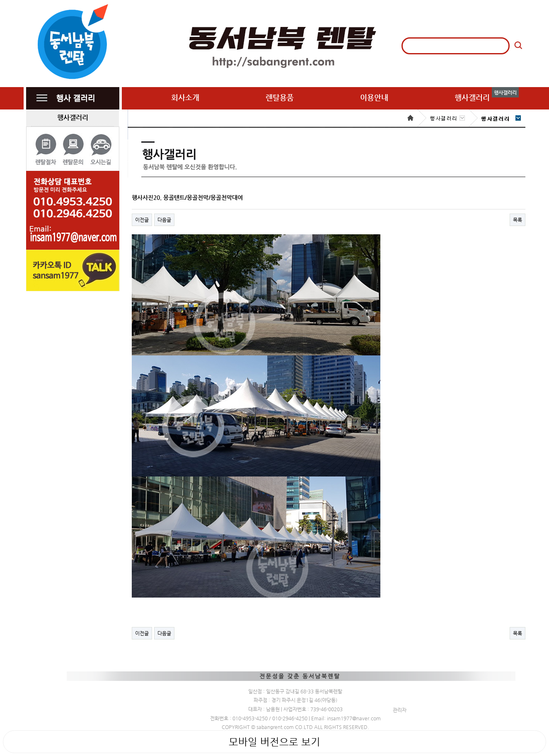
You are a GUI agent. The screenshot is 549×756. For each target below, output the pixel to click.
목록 (518, 220)
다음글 (164, 220)
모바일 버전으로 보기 (274, 742)
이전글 (142, 220)
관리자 (400, 710)
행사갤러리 (73, 118)
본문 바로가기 (0, 0)
